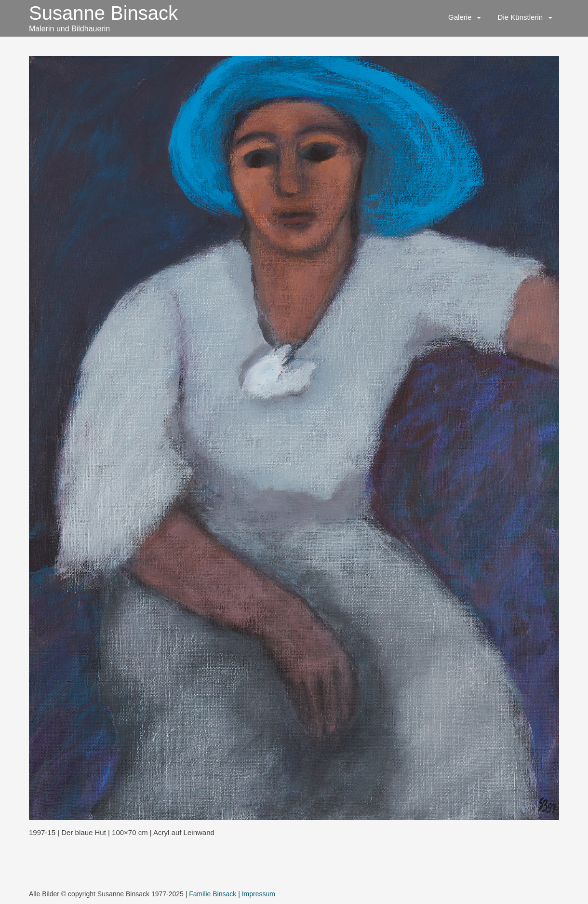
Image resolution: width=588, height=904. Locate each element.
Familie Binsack (213, 894)
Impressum (259, 894)
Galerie (460, 17)
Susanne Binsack (103, 13)
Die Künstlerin (520, 17)
